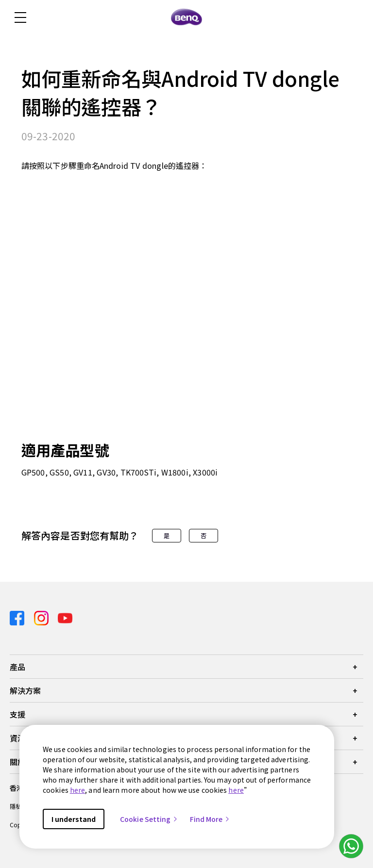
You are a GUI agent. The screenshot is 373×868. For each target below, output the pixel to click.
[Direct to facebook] (18, 617)
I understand (74, 819)
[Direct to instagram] (42, 617)
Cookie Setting (149, 819)
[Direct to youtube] (65, 617)
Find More (210, 819)
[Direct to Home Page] (186, 17)
